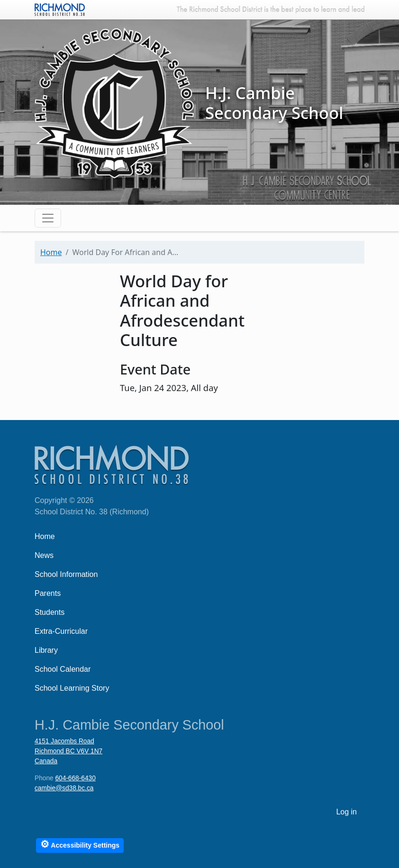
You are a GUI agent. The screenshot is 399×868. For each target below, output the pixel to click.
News (44, 555)
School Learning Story (72, 688)
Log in (346, 812)
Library (46, 650)
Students (50, 612)
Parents (48, 593)
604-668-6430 (75, 778)
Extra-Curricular (61, 631)
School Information (66, 574)
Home (51, 252)
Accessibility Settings (80, 844)
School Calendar (63, 669)
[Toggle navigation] (48, 218)
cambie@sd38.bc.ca (64, 788)
